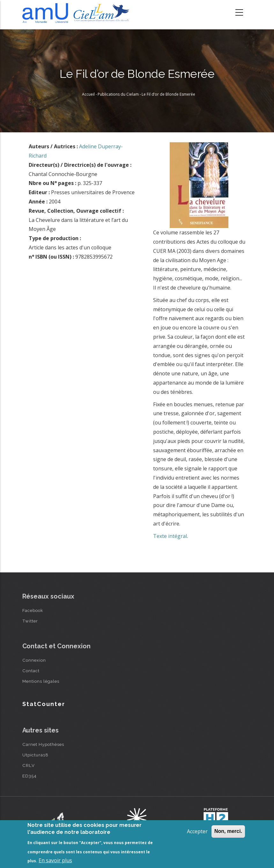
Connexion (34, 660)
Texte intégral (170, 536)
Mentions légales (41, 681)
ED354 (30, 776)
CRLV (29, 765)
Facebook (33, 610)
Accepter (197, 831)
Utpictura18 (35, 755)
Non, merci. (228, 831)
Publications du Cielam (118, 94)
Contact (31, 671)
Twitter (30, 621)
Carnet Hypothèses (43, 744)
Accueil (88, 94)
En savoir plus (55, 860)
